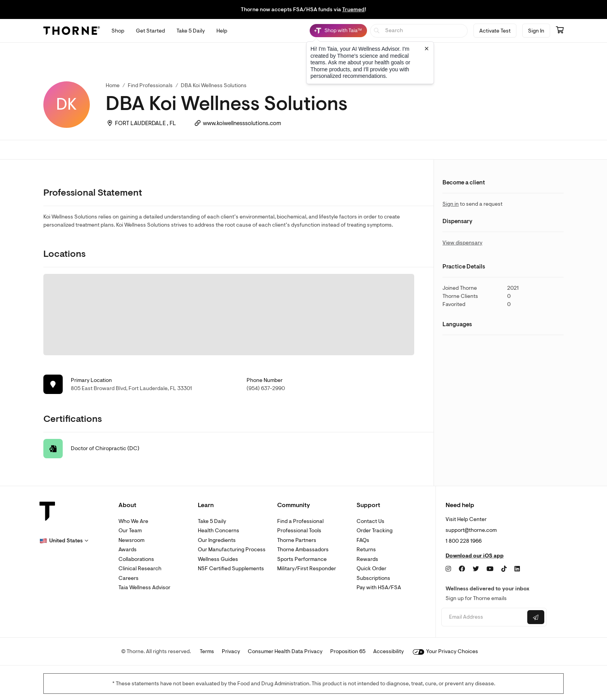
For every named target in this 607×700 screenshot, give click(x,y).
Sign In (536, 31)
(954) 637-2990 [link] (266, 388)
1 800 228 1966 (464, 541)
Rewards (367, 559)
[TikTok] (504, 569)
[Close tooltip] (427, 48)
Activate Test (495, 31)
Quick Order (371, 568)
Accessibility (388, 651)
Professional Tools (299, 531)
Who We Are (133, 521)
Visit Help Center (466, 519)
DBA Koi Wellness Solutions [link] (214, 85)
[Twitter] (476, 569)
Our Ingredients (217, 540)
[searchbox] (419, 31)
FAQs (363, 540)
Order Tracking (375, 531)
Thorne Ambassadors (303, 550)
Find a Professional (300, 521)
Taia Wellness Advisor (144, 587)
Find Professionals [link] (150, 85)
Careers (129, 578)
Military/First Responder (307, 568)
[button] (64, 541)
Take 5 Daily (212, 521)
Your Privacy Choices (445, 651)
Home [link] (113, 85)
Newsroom (131, 540)
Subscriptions (373, 578)
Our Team (130, 531)
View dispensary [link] (462, 243)
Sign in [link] (451, 204)
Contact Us (370, 521)
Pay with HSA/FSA (379, 587)
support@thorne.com (471, 530)
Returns (366, 550)
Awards (128, 550)
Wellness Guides (218, 559)
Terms (207, 651)
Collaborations (136, 559)
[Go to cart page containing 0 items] (560, 31)
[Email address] (483, 617)
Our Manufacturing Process (232, 550)
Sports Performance (302, 559)
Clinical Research (140, 568)
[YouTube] (490, 569)
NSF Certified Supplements (231, 568)
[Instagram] (448, 569)
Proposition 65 (348, 651)
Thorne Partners (297, 540)
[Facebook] (462, 569)
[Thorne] (72, 31)
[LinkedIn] (517, 569)
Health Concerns (219, 531)
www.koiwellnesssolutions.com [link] (242, 123)
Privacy (231, 651)
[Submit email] (536, 617)
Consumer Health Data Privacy (285, 651)
